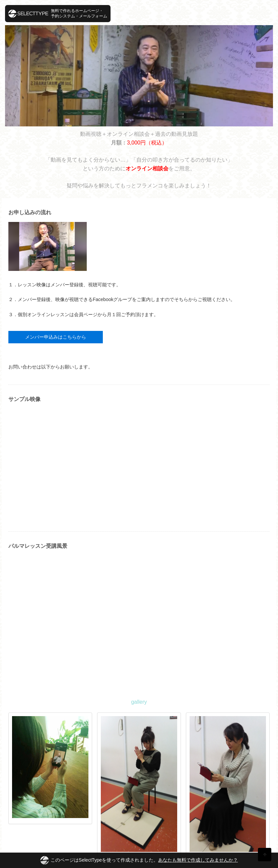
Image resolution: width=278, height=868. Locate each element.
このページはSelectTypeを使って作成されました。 (139, 860)
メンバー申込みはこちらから (56, 337)
